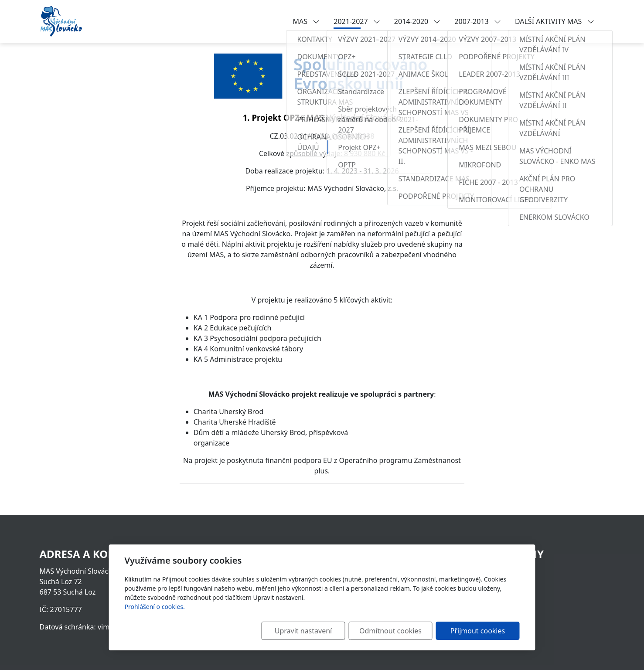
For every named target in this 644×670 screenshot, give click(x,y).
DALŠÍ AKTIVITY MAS (555, 21)
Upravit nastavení (303, 631)
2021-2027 (357, 21)
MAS (307, 21)
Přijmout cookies (478, 631)
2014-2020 (417, 21)
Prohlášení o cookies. (155, 607)
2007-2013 (478, 21)
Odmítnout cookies (390, 631)
